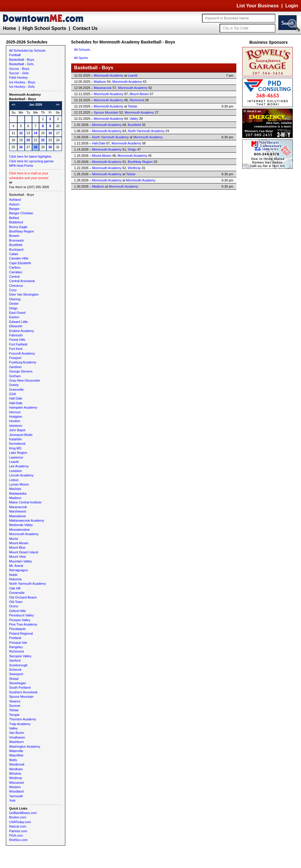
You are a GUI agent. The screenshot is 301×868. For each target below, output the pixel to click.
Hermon (15, 412)
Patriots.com (18, 831)
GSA (12, 394)
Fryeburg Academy (23, 362)
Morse (14, 539)
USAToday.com (20, 822)
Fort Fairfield (18, 344)
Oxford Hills (17, 611)
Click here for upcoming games (31, 161)
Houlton (15, 421)
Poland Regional (21, 633)
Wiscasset (16, 783)
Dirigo (13, 308)
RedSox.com (18, 840)
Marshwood (17, 511)
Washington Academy (25, 746)
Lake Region (18, 453)
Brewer (14, 236)
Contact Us (85, 28)
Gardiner (15, 367)
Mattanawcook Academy (27, 520)
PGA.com (16, 835)
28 (36, 147)
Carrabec (16, 272)
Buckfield (16, 245)
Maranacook (18, 507)
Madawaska (18, 493)
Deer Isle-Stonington (24, 294)
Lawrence (16, 457)
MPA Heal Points (21, 166)
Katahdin (15, 439)
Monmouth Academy (24, 534)
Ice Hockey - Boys (22, 82)
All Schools (82, 50)
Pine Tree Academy (23, 624)
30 (50, 147)
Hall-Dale (16, 403)
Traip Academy (20, 724)
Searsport (16, 674)
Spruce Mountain (21, 697)
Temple (14, 715)
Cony (13, 290)
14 (36, 133)
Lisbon (14, 480)
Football (15, 55)
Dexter (14, 304)
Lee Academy (19, 466)
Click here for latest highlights (30, 156)
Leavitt (14, 462)
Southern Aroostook (23, 692)
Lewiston (15, 471)
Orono (14, 606)
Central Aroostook (22, 281)
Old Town (16, 602)
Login (292, 6)
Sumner (15, 706)
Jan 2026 (35, 105)
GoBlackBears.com (23, 813)
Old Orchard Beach (23, 597)
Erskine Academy (22, 331)
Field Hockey (19, 77)
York (12, 800)
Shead (14, 679)
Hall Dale (16, 398)
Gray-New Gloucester (25, 380)
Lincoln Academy (21, 475)
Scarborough (18, 665)
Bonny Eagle (18, 227)
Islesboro (16, 426)
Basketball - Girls (21, 64)
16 (50, 133)
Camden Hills (19, 258)
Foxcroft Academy (22, 353)
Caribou (15, 267)
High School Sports (44, 28)
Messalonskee (19, 530)
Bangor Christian (21, 213)
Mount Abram (19, 543)
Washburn (16, 742)
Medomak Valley (21, 525)
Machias (15, 489)
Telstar (14, 710)
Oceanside (17, 593)
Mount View (17, 557)
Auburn (14, 204)
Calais (14, 254)
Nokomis (15, 579)
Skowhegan (18, 683)
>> (58, 105)
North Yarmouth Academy (27, 584)
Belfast (14, 218)
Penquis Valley (20, 620)
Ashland (15, 200)
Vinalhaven (17, 737)
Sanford (15, 660)
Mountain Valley (20, 561)
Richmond (16, 651)
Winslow (15, 773)
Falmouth (16, 335)
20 (28, 140)
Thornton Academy (23, 719)
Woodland (16, 791)
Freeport (15, 358)
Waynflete (16, 755)
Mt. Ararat (16, 566)
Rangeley (16, 647)
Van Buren (17, 733)
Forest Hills (17, 340)
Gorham (15, 376)
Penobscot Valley (21, 615)
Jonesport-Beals (21, 435)
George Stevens (21, 371)
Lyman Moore (19, 484)
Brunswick (16, 240)
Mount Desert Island (24, 552)
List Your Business (258, 6)
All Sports (81, 58)
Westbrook (17, 764)
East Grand (17, 313)
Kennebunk (17, 444)
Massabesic (18, 516)
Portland (15, 638)
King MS (15, 448)
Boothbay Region (21, 231)
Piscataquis (17, 629)
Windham (16, 769)
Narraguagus (19, 570)
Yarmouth (16, 796)
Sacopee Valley (20, 656)
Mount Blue (17, 547)
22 (43, 140)
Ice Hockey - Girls (22, 87)
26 (21, 147)
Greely (14, 385)
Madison (15, 498)
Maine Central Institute (25, 502)
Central (14, 277)
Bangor (14, 209)
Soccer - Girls (19, 73)
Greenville (16, 390)
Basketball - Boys (22, 60)
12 (21, 133)
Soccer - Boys (19, 69)
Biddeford (16, 222)
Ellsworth (16, 326)
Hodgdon (16, 417)
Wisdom (15, 787)
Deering (15, 299)
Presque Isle (18, 643)
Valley (13, 728)
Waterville (16, 751)
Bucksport (16, 250)
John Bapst (17, 430)
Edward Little (19, 322)
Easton (14, 317)
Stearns (15, 701)
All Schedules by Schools (27, 50)
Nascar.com (18, 826)
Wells (13, 760)
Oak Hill (15, 588)
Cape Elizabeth (20, 263)
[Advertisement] (269, 258)
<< (14, 105)
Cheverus (16, 286)
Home (9, 28)
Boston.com (18, 817)
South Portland (20, 687)
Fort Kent (16, 349)
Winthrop (16, 778)
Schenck (15, 670)
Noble (13, 575)
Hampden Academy (23, 407)
